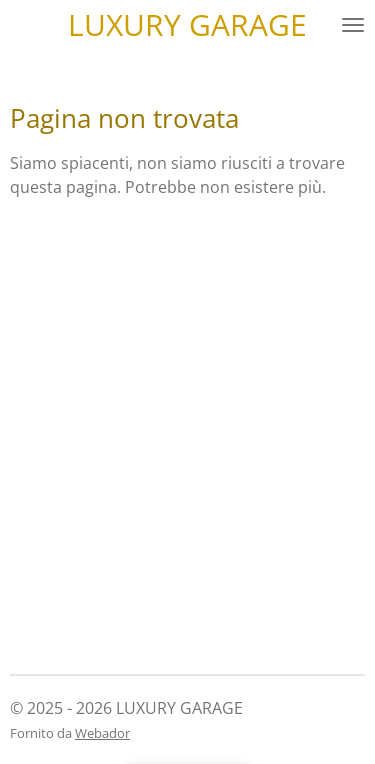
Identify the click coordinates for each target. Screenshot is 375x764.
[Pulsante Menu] (353, 25)
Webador (102, 733)
